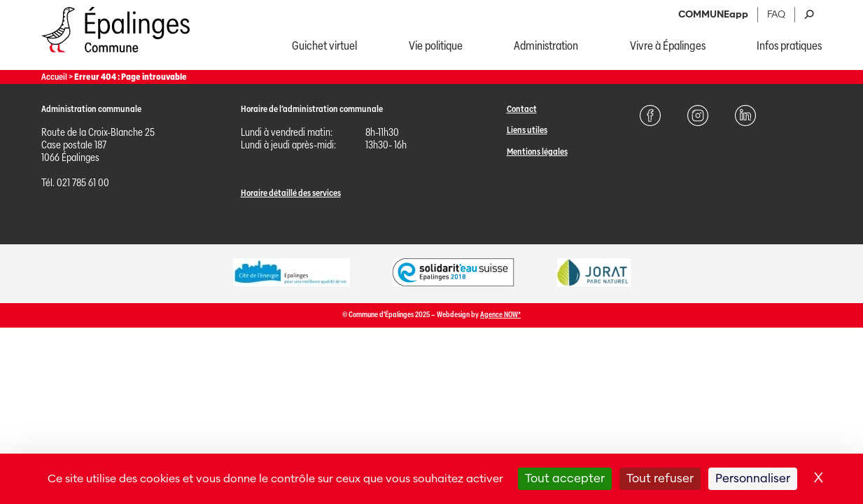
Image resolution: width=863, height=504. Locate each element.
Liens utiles (527, 130)
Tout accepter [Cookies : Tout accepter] (565, 478)
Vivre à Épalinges (668, 46)
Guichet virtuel (324, 46)
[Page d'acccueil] (116, 56)
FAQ (776, 14)
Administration (546, 46)
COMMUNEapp (713, 14)
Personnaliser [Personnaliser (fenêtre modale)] (753, 478)
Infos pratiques (789, 46)
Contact (522, 109)
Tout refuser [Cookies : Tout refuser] (660, 478)
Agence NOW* (500, 315)
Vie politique (436, 46)
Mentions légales (537, 152)
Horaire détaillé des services (291, 193)
